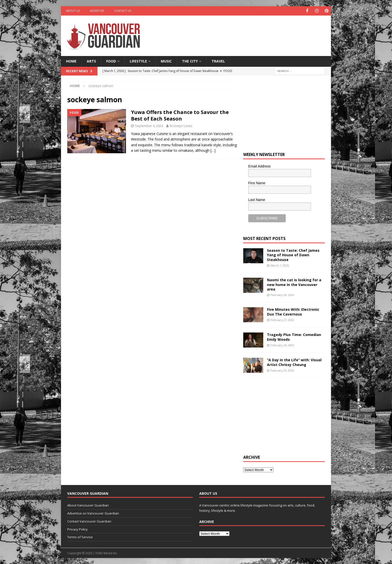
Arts (91, 61)
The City (190, 61)
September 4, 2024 (149, 125)
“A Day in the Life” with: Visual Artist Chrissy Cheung (294, 362)
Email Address (259, 166)
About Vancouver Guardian (88, 505)
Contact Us (123, 11)
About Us (73, 11)
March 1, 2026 (280, 265)
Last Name (257, 199)
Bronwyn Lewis (181, 125)
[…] (213, 150)
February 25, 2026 (282, 370)
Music (166, 61)
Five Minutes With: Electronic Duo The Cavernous (293, 311)
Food (111, 61)
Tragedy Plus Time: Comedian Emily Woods (294, 337)
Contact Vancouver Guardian (89, 521)
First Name (257, 182)
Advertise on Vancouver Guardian (93, 513)
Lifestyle (138, 61)
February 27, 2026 (282, 319)
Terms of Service (80, 537)
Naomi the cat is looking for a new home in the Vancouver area (294, 284)
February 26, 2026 (282, 345)
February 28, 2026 (282, 294)
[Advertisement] (244, 31)
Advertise (97, 11)
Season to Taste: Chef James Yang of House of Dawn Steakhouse (293, 255)
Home (71, 61)
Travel (218, 61)
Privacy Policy (77, 529)
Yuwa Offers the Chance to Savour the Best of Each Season (180, 115)
